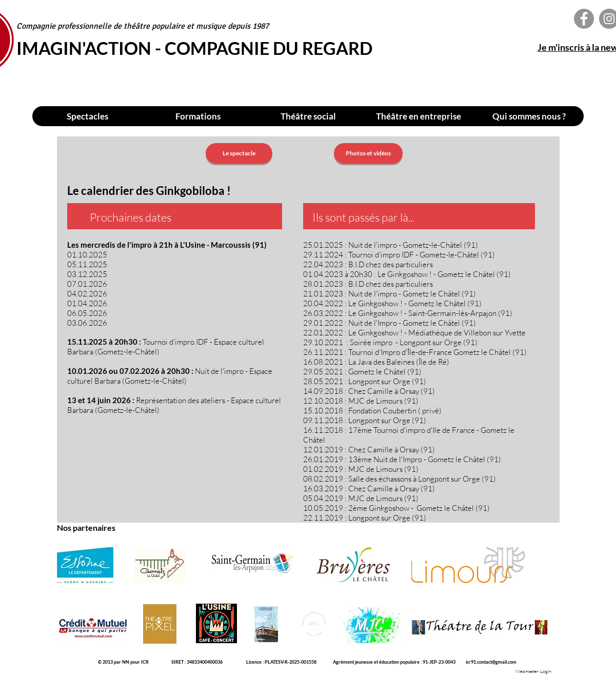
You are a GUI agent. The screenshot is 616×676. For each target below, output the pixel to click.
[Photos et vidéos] (368, 153)
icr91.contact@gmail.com (491, 662)
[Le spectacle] (239, 153)
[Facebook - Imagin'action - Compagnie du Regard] (584, 19)
